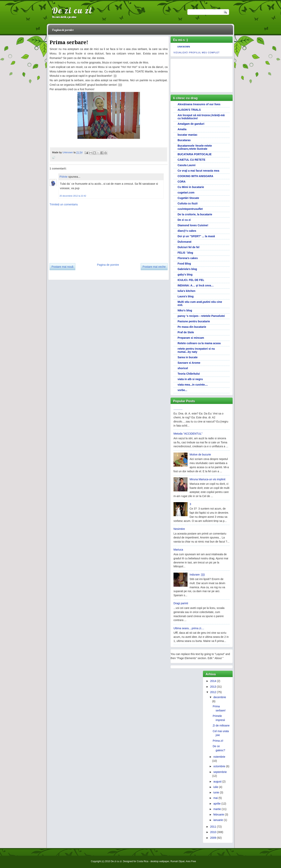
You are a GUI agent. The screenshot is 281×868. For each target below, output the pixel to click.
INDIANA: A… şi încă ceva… (196, 285)
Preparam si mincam (191, 338)
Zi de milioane (221, 725)
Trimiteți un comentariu (64, 204)
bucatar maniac (188, 135)
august (217, 782)
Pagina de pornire (63, 30)
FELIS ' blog (185, 253)
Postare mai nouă (62, 267)
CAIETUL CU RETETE (191, 160)
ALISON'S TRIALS (189, 110)
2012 (213, 692)
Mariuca (178, 550)
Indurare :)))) (197, 575)
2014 (213, 681)
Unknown (68, 153)
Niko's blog (185, 310)
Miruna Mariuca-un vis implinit (208, 479)
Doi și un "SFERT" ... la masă (196, 236)
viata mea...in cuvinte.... (193, 385)
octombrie (219, 766)
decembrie (220, 697)
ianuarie (218, 820)
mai (215, 798)
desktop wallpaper (160, 861)
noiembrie (219, 757)
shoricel (183, 368)
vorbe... (182, 390)
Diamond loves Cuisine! (193, 225)
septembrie (220, 772)
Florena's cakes (188, 258)
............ (178, 409)
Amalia (182, 129)
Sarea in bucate (188, 357)
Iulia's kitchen (186, 291)
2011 (213, 827)
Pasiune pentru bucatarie (194, 321)
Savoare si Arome (189, 363)
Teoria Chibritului (189, 374)
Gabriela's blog (187, 269)
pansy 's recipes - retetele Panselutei (201, 316)
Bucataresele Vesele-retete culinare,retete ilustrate (195, 147)
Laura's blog (186, 296)
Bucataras (184, 140)
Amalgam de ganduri (191, 124)
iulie (216, 787)
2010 (213, 832)
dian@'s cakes (187, 231)
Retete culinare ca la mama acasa (199, 343)
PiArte (64, 177)
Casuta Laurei (187, 165)
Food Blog (184, 264)
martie (217, 809)
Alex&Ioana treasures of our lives (199, 104)
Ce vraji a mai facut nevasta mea (198, 171)
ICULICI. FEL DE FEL (191, 280)
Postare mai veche (154, 267)
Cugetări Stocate (188, 198)
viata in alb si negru (190, 379)
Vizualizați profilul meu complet (197, 53)
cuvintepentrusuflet (190, 209)
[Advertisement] (79, 233)
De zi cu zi (72, 10)
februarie (219, 815)
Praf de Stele (186, 332)
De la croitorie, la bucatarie (195, 214)
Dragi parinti (181, 603)
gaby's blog (185, 274)
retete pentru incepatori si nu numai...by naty (196, 350)
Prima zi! (218, 741)
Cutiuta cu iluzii (188, 203)
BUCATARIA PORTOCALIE (195, 154)
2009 (213, 838)
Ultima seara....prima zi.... (189, 628)
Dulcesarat (185, 242)
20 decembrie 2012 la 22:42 (73, 196)
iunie (216, 792)
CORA (182, 182)
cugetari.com (186, 192)
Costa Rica (143, 861)
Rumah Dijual (177, 861)
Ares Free (191, 861)
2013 (213, 687)
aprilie (217, 804)
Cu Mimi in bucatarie (191, 187)
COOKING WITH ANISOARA (195, 176)
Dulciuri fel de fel (189, 247)
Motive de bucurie (200, 454)
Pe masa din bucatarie (192, 327)
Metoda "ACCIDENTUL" (188, 434)
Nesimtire (179, 529)
